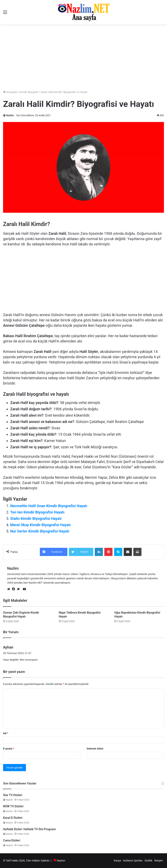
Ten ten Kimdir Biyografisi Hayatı (37, 512)
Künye (117, 861)
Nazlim (10, 115)
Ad (6, 733)
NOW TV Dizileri (13, 806)
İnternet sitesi (95, 749)
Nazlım (61, 861)
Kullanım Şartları (133, 861)
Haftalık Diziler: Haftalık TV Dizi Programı (30, 829)
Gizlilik (148, 861)
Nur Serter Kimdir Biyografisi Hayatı (40, 531)
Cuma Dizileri (12, 840)
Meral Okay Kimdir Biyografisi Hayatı (41, 525)
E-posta (9, 749)
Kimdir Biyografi (29, 92)
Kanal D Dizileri (13, 818)
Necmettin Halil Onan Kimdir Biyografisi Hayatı (49, 506)
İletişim (159, 861)
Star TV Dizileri (13, 795)
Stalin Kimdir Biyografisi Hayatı (36, 518)
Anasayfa (10, 92)
